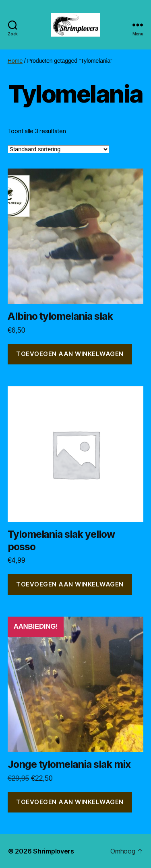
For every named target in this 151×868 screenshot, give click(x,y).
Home (15, 61)
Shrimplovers (54, 851)
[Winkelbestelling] (58, 149)
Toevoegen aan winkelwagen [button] (70, 354)
